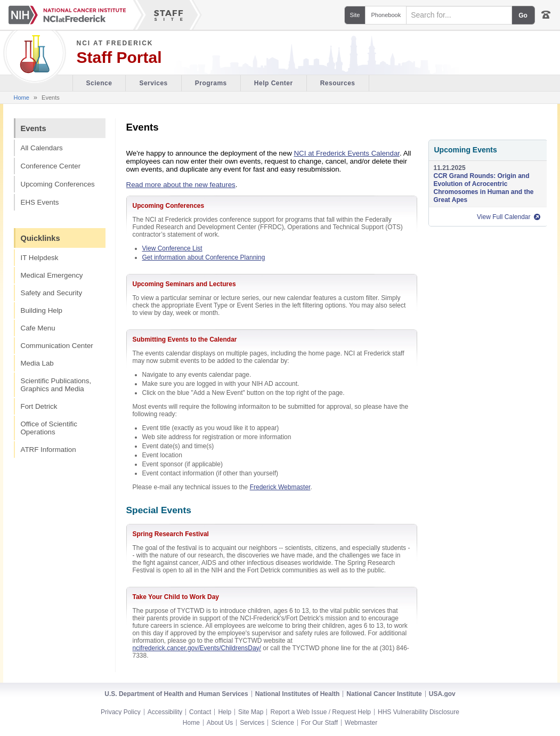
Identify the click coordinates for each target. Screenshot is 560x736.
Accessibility (165, 712)
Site (355, 15)
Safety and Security (52, 293)
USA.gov (442, 694)
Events (34, 128)
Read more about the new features (181, 185)
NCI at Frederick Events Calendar (347, 153)
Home (22, 98)
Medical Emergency (52, 275)
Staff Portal (119, 58)
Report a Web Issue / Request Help (320, 712)
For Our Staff (319, 723)
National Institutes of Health (298, 694)
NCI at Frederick (115, 43)
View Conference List (172, 248)
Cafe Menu (38, 328)
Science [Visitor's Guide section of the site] (99, 83)
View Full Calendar (504, 217)
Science (283, 723)
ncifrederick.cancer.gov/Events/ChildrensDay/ (197, 648)
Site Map (251, 712)
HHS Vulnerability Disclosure (419, 712)
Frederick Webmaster (280, 487)
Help (225, 712)
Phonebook (386, 15)
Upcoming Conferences (58, 184)
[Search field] (459, 15)
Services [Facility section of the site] (153, 83)
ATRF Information (48, 450)
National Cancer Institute (384, 694)
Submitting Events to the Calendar (185, 339)
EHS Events (40, 202)
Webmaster (361, 723)
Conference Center (51, 166)
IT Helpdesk (40, 258)
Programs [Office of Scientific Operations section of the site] (211, 83)
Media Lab (37, 363)
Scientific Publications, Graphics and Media (56, 385)
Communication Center (57, 346)
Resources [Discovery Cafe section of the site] (338, 83)
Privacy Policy (121, 712)
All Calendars (42, 148)
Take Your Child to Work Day (176, 597)
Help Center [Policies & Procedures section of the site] (274, 83)
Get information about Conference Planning (204, 257)
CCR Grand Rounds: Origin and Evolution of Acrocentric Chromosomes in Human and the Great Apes (484, 188)
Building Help (42, 310)
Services (252, 723)
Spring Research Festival (171, 534)
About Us (220, 723)
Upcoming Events (466, 150)
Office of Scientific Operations (49, 428)
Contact (200, 712)
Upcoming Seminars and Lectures (184, 284)
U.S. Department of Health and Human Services (176, 694)
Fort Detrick (39, 406)
